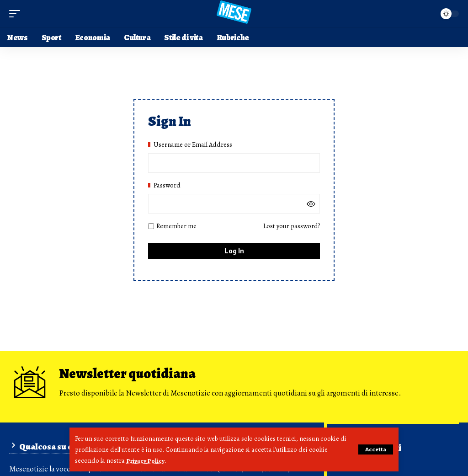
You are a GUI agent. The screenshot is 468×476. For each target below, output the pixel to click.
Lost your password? (292, 228)
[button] (375, 449)
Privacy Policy (146, 460)
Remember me (172, 228)
